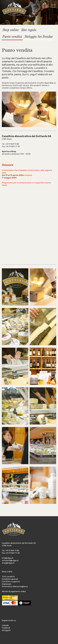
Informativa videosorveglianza (15, 586)
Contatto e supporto (11, 582)
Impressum (7, 584)
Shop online (11, 30)
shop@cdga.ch (8, 563)
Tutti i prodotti (8, 577)
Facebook (6, 628)
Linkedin (5, 625)
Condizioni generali (10, 579)
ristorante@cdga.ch (10, 560)
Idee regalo (29, 30)
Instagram (6, 630)
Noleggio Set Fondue (39, 37)
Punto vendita (12, 37)
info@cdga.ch (8, 558)
